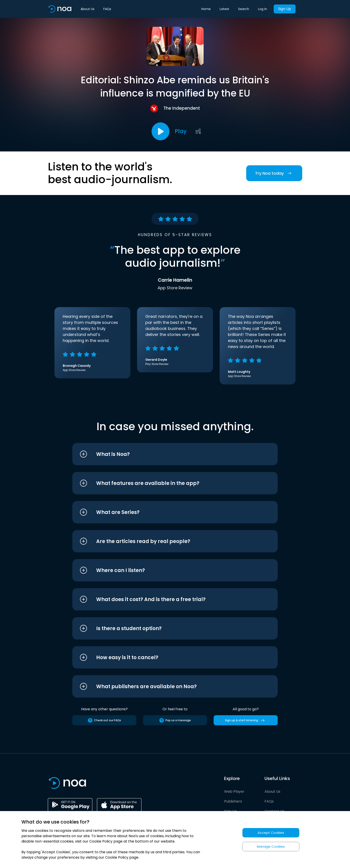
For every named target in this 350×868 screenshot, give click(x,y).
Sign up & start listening (246, 720)
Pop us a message (175, 720)
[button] (167, 454)
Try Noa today (274, 173)
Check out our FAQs (104, 720)
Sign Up (285, 9)
